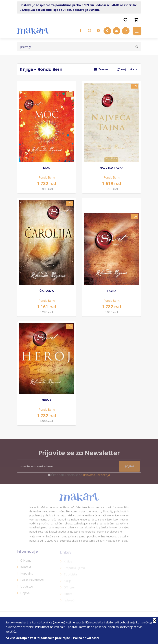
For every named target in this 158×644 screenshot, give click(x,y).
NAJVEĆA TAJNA (112, 168)
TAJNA (112, 291)
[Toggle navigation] (137, 31)
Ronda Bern (47, 177)
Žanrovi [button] (102, 69)
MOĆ (47, 168)
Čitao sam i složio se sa (81, 477)
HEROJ (47, 400)
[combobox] (131, 69)
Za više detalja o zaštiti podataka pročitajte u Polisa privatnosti (52, 638)
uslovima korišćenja (96, 477)
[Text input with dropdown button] (79, 47)
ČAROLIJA (47, 291)
